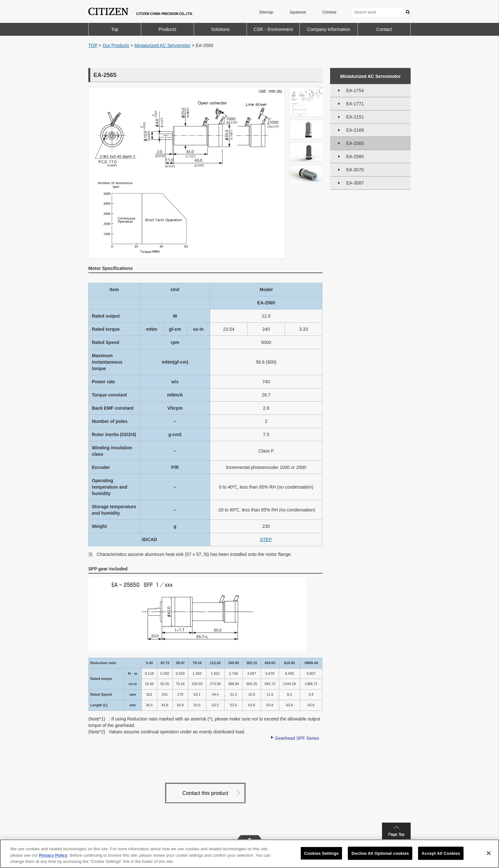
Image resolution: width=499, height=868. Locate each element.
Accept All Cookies (441, 853)
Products (167, 29)
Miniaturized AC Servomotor (162, 45)
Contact (384, 29)
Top (115, 29)
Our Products (116, 45)
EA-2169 (355, 130)
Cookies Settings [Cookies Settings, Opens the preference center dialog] (321, 853)
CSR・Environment (273, 29)
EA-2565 (355, 143)
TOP (93, 45)
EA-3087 (355, 183)
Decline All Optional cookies (380, 853)
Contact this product (205, 793)
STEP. (266, 539)
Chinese (329, 12)
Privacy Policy (53, 855)
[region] (249, 854)
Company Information (329, 29)
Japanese (298, 12)
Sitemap (266, 12)
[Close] (489, 853)
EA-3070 (355, 170)
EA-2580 (355, 157)
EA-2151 (355, 117)
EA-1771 (355, 104)
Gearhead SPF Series (297, 738)
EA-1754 (355, 91)
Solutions (220, 29)
